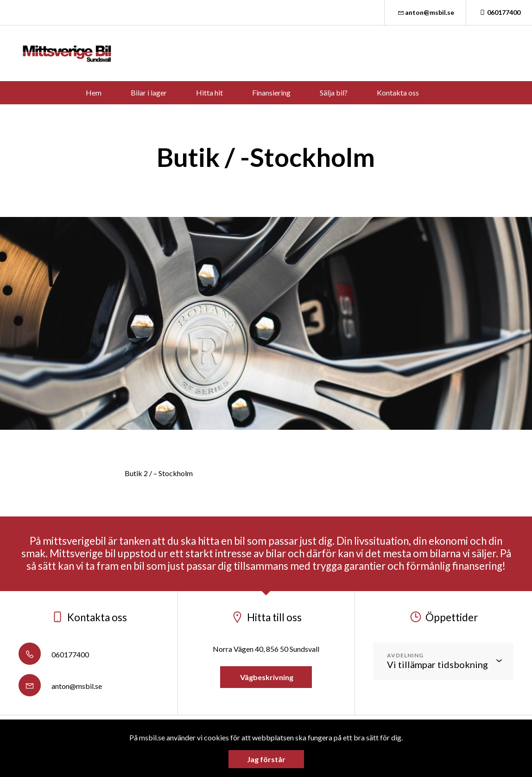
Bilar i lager (149, 92)
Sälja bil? (334, 92)
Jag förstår (266, 759)
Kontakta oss (398, 92)
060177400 (499, 12)
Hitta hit (209, 92)
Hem (94, 92)
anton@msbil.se (425, 12)
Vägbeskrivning (266, 677)
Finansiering (271, 92)
